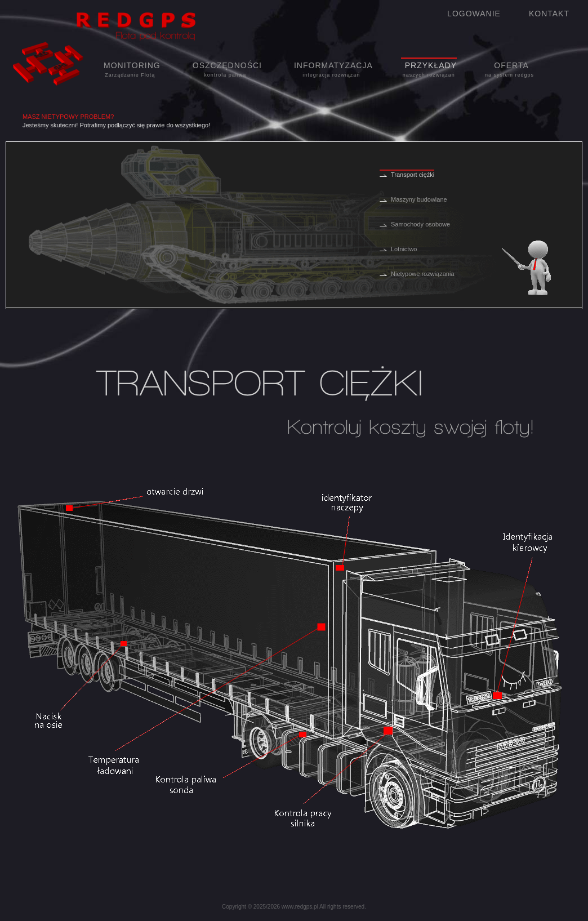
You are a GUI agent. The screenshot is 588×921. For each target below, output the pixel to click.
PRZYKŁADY (429, 70)
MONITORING (130, 70)
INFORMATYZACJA (331, 70)
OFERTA (509, 70)
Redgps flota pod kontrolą (123, 26)
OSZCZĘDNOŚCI (225, 70)
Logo (49, 65)
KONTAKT (549, 14)
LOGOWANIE (474, 14)
